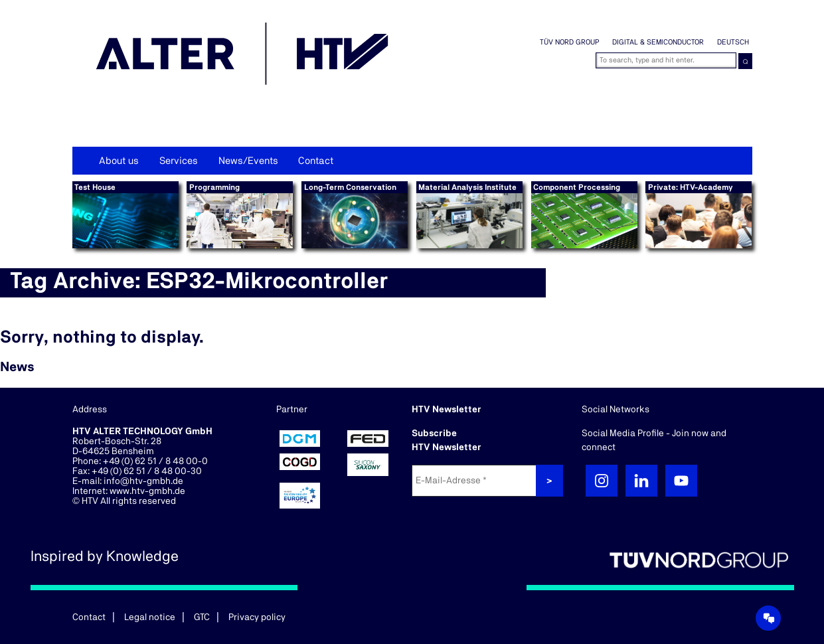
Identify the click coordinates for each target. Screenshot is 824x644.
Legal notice (150, 617)
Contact (316, 161)
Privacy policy (257, 617)
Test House (95, 187)
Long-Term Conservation (350, 187)
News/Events (248, 161)
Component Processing (577, 187)
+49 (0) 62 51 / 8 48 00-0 (155, 461)
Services (179, 161)
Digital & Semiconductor (658, 42)
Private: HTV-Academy (691, 187)
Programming (214, 187)
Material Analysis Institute (467, 187)
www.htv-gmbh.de (147, 491)
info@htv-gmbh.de (143, 481)
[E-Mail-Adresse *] (475, 481)
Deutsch (733, 42)
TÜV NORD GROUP (569, 42)
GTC (202, 617)
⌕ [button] (745, 61)
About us (119, 161)
